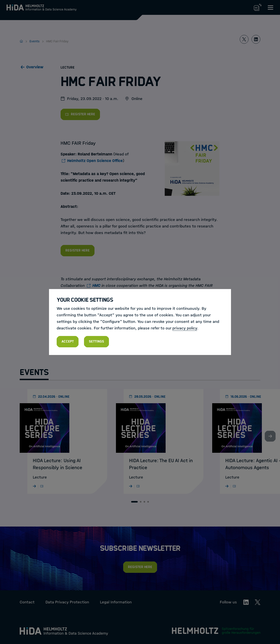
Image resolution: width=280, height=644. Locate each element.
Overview (35, 67)
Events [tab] (34, 372)
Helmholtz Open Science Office (95, 161)
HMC (96, 286)
